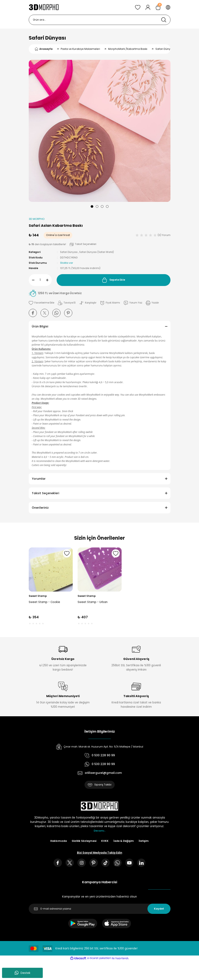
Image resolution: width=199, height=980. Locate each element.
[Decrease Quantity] (32, 280)
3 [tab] (102, 206)
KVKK (105, 842)
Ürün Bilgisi (40, 326)
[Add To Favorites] (42, 303)
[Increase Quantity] (49, 280)
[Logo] (44, 7)
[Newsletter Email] (100, 910)
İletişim (145, 842)
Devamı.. (100, 831)
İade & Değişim (125, 842)
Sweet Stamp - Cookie (44, 602)
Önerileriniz (40, 508)
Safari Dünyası (47, 38)
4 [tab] (107, 206)
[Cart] (158, 7)
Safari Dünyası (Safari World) (99, 252)
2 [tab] (97, 206)
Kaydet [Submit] (159, 910)
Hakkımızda (57, 842)
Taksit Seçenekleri (46, 493)
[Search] (100, 20)
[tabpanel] (100, 131)
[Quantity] (40, 280)
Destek (23, 973)
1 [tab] (92, 206)
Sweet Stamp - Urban (93, 602)
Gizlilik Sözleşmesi (84, 842)
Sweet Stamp (38, 596)
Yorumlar (39, 479)
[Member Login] (148, 7)
